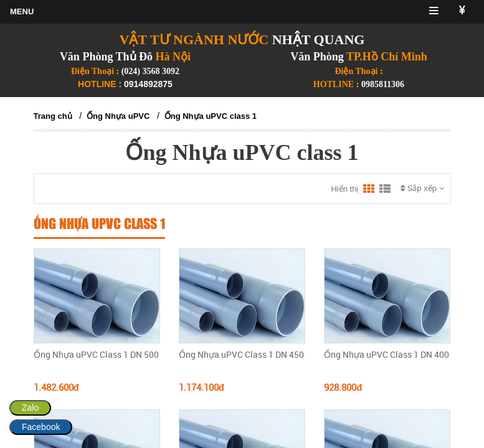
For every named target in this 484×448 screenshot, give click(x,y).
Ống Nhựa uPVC (118, 116)
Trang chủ (53, 116)
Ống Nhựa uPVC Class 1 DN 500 (96, 354)
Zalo (30, 408)
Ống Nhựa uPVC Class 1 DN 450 (241, 354)
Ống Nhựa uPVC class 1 (211, 116)
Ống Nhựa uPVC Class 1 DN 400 (387, 354)
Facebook (41, 427)
